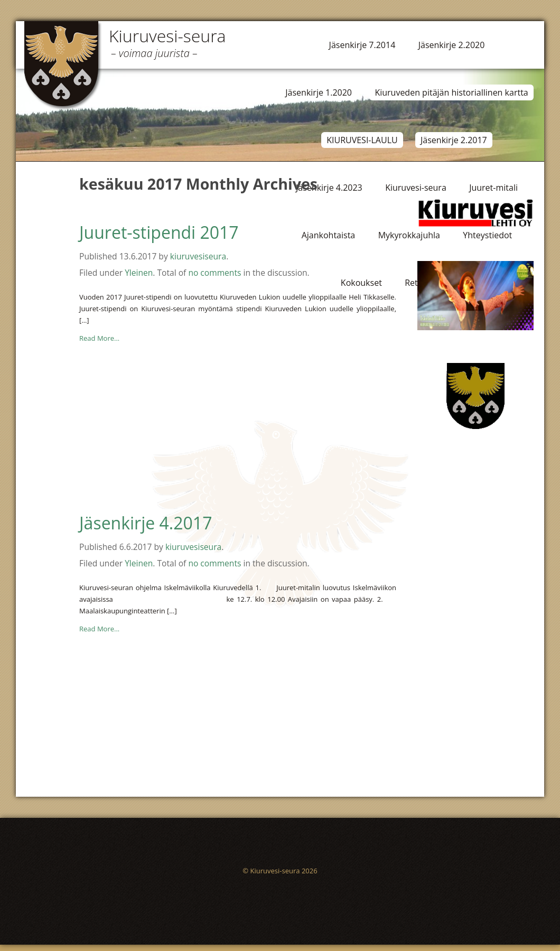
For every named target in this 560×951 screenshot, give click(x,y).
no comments (214, 273)
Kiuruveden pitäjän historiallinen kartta (451, 92)
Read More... (99, 338)
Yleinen (139, 273)
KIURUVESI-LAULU (362, 140)
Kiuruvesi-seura (167, 36)
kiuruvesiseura (198, 256)
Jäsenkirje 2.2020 (452, 45)
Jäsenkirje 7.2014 (362, 45)
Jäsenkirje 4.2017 (146, 523)
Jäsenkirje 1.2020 (319, 92)
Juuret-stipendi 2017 (159, 232)
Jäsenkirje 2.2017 (454, 140)
